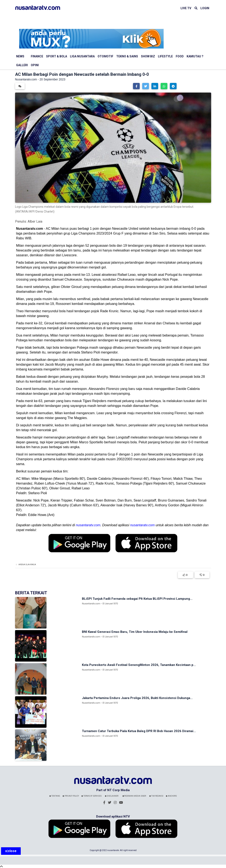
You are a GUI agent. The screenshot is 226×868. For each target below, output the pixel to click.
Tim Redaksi (156, 796)
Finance (37, 56)
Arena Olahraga (27, 565)
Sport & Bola (57, 56)
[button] (136, 86)
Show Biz (148, 56)
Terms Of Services (92, 796)
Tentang (55, 796)
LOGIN (205, 8)
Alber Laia (35, 221)
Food (180, 56)
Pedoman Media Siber (134, 796)
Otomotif (105, 56)
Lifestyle (165, 56)
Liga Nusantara (82, 56)
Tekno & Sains (127, 56)
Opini (35, 65)
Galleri (22, 65)
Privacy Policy (71, 796)
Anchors (171, 796)
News (20, 56)
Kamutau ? (195, 56)
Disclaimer (112, 796)
